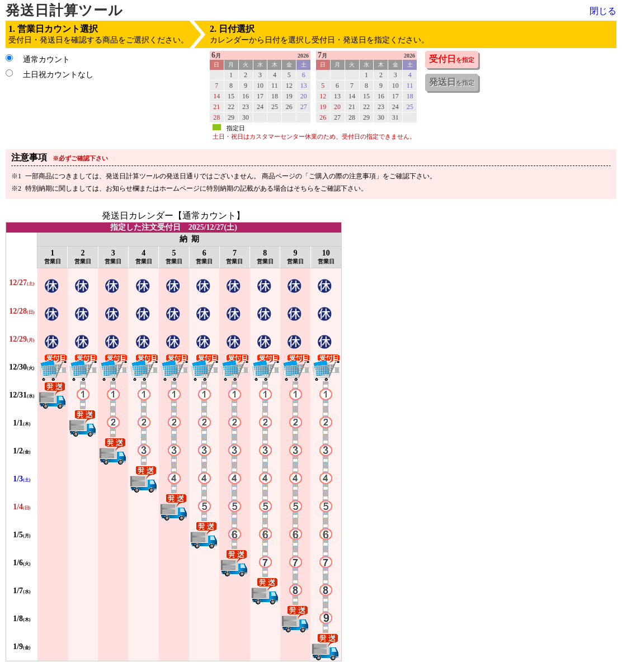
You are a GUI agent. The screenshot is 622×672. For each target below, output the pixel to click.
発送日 (452, 82)
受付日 (452, 59)
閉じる (603, 11)
